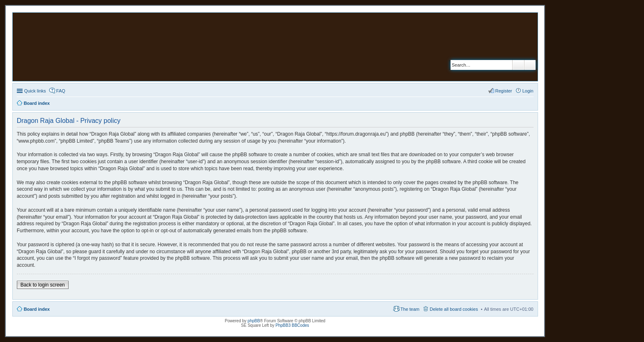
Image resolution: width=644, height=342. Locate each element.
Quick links (35, 91)
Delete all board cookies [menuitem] (454, 309)
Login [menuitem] (528, 91)
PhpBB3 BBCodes (292, 325)
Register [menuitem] (504, 91)
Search (518, 65)
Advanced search (530, 65)
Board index (37, 309)
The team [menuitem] (410, 309)
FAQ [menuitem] (61, 91)
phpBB (254, 321)
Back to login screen (43, 285)
